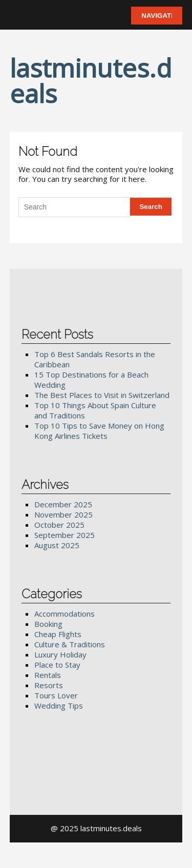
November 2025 (63, 514)
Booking (48, 624)
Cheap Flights (58, 634)
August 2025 (57, 545)
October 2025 (59, 525)
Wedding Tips (59, 706)
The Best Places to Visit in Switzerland (102, 395)
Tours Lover (56, 695)
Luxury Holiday (60, 654)
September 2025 (65, 535)
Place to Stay (57, 665)
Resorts (49, 685)
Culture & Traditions (70, 644)
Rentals (48, 675)
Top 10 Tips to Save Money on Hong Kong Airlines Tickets (99, 431)
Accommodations (65, 614)
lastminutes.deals (91, 81)
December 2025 (63, 504)
